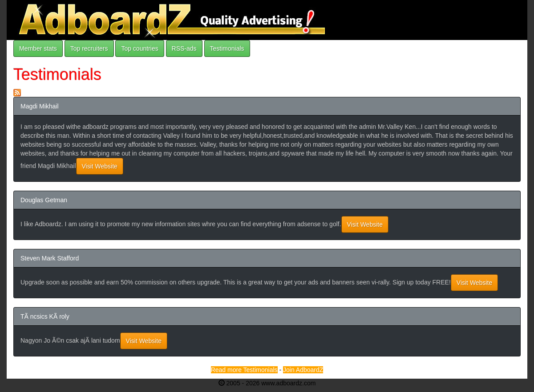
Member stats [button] (38, 48)
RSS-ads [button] (184, 48)
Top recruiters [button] (89, 48)
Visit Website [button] (100, 166)
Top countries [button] (140, 48)
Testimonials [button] (227, 48)
